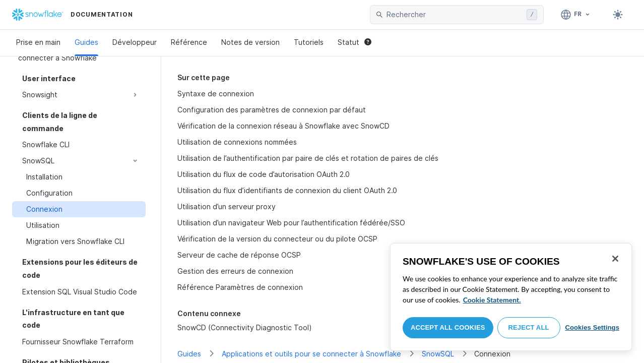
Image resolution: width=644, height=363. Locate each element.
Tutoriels (309, 42)
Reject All (529, 327)
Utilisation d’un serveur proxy (227, 206)
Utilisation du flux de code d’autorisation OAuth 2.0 (264, 174)
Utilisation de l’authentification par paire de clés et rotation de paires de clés (308, 158)
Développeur (135, 42)
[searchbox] (455, 15)
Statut (355, 42)
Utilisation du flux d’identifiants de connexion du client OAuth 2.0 (287, 190)
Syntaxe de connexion (216, 94)
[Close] (615, 259)
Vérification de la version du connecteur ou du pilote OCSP (277, 239)
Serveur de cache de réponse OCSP (239, 255)
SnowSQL (438, 354)
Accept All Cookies (448, 327)
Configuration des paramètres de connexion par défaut (272, 110)
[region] (511, 297)
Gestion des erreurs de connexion (235, 271)
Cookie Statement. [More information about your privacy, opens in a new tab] (492, 300)
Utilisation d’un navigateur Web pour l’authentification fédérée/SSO (291, 223)
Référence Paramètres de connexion (240, 287)
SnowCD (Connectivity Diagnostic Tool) (245, 327)
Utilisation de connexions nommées (237, 142)
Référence (189, 42)
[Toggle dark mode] (618, 15)
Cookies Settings (592, 327)
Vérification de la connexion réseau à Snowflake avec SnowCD (283, 126)
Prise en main (38, 42)
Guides (86, 42)
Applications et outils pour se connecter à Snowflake (311, 354)
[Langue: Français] (576, 15)
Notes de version (250, 42)
